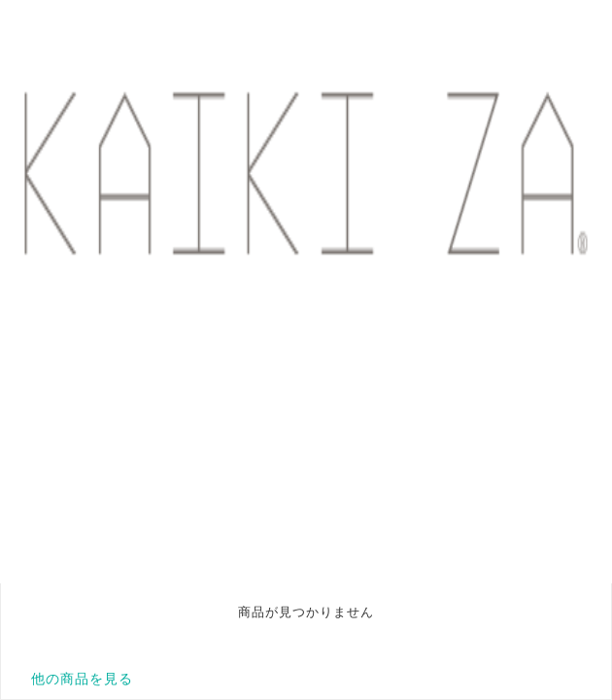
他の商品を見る (82, 679)
